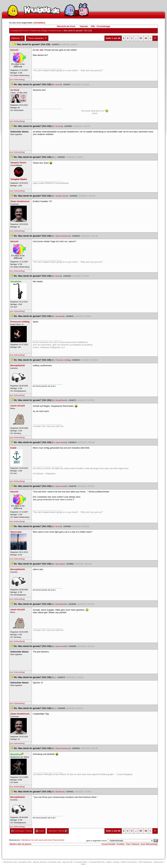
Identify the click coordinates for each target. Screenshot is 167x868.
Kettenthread (55, 31)
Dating (116, 862)
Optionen (17, 38)
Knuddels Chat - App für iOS (61, 862)
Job (83, 864)
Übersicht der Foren (66, 26)
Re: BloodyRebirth (59, 400)
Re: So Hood (57, 126)
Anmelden (39, 23)
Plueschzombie (59, 840)
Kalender (84, 26)
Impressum (159, 862)
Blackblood (26, 840)
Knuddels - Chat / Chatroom (128, 844)
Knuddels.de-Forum (19, 31)
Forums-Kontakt (108, 844)
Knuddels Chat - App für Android (33, 862)
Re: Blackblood (58, 792)
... (136, 38)
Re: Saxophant (58, 316)
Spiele (109, 862)
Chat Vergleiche (145, 862)
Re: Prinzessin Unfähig (61, 360)
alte (42, 50)
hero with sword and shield (41, 840)
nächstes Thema (58, 831)
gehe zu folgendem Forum (96, 841)
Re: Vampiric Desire (60, 196)
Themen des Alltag (39, 31)
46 (146, 38)
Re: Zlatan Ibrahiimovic (61, 236)
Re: (54, 157)
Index (40, 831)
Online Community (129, 862)
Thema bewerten (37, 38)
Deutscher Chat (10, 862)
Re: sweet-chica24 (60, 442)
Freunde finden (81, 862)
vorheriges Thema (22, 831)
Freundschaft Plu (97, 862)
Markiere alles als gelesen (21, 844)
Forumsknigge (103, 26)
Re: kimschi (57, 85)
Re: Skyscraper (58, 564)
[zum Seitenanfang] (17, 79)
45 (141, 38)
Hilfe (93, 26)
